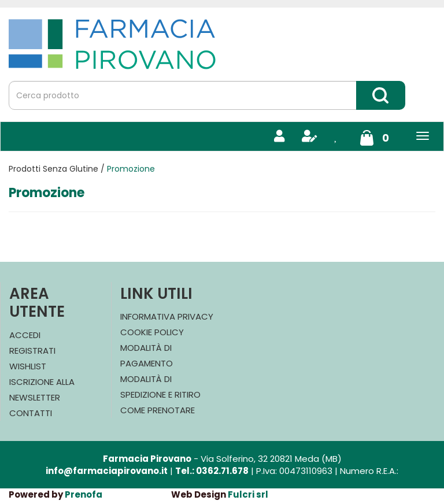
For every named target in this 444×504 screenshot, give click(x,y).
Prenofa (84, 494)
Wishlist (28, 366)
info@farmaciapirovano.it (107, 471)
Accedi (25, 335)
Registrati (32, 351)
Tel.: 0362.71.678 (212, 471)
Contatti (31, 413)
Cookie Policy (152, 332)
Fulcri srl (248, 494)
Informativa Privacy (167, 316)
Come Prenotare (158, 410)
